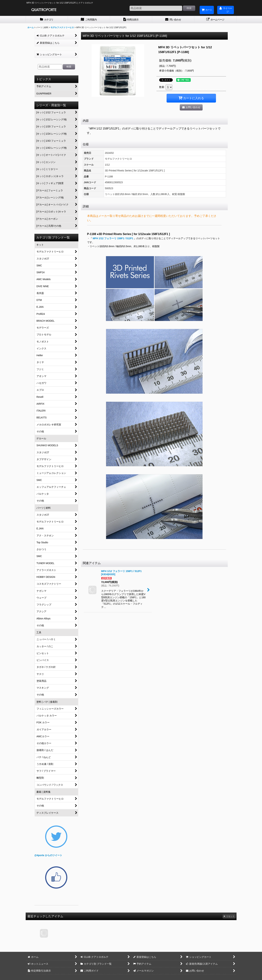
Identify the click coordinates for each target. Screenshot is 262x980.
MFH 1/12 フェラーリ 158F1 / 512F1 (113, 238)
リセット (229, 916)
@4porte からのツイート (48, 855)
